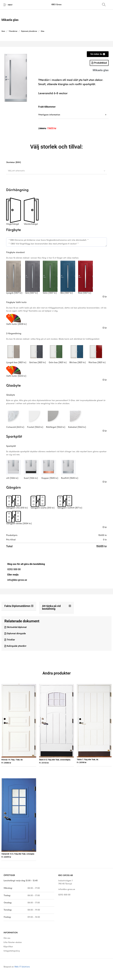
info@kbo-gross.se (67, 889)
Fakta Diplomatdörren (17, 606)
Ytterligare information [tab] (49, 115)
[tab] (73, 115)
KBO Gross (56, 5)
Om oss (7, 938)
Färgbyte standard (15, 253)
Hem (3, 31)
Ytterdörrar (13, 31)
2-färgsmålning (14, 334)
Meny (10, 5)
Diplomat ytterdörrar (29, 31)
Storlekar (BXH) (14, 162)
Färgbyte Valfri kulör (16, 302)
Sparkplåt (11, 446)
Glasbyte (11, 395)
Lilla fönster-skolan (13, 942)
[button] (19, 606)
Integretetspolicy (12, 951)
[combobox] (56, 171)
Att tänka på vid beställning (51, 607)
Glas (43, 31)
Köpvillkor (8, 947)
